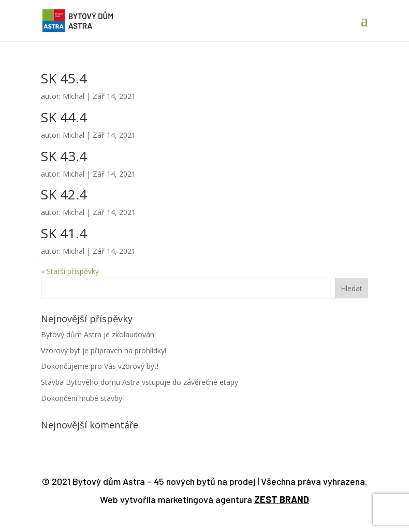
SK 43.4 (64, 156)
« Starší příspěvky (70, 271)
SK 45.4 (64, 78)
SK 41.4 (64, 233)
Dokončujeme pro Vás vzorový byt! (100, 366)
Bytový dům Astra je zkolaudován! (98, 334)
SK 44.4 (64, 117)
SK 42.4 (64, 194)
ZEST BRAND (282, 499)
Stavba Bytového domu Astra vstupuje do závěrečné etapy (140, 382)
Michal (74, 96)
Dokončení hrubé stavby (82, 398)
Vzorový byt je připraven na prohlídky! (104, 350)
